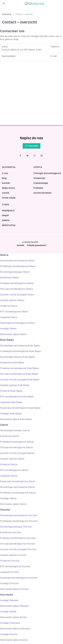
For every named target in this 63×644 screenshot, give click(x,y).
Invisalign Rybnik (8, 612)
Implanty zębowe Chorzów (13, 555)
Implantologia (41, 183)
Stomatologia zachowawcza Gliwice (17, 261)
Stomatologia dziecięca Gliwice (15, 272)
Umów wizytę (9, 198)
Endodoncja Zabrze (9, 436)
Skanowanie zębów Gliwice (13, 334)
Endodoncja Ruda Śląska (12, 362)
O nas (5, 173)
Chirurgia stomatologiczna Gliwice (16, 289)
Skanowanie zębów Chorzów (14, 589)
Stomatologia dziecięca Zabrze (15, 430)
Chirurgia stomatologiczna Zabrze (16, 447)
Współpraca (8, 210)
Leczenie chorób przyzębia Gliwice (17, 295)
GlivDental (7, 14)
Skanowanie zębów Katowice (14, 606)
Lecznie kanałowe (42, 193)
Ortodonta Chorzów (10, 561)
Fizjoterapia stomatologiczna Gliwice (18, 323)
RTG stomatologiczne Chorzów (15, 566)
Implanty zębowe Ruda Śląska (15, 385)
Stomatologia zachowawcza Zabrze (17, 487)
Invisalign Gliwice (8, 329)
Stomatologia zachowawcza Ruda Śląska (20, 346)
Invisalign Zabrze (8, 498)
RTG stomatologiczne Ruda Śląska (17, 396)
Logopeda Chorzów (10, 572)
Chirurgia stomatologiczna (47, 173)
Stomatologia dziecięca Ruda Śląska (17, 357)
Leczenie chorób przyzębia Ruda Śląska (20, 379)
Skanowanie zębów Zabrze (13, 504)
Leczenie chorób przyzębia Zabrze (17, 453)
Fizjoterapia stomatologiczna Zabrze (18, 481)
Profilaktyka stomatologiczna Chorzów (19, 521)
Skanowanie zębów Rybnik (13, 617)
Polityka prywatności (37, 245)
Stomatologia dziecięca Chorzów (16, 527)
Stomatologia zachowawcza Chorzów (18, 515)
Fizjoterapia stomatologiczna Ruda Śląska (20, 408)
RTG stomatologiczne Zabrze (14, 470)
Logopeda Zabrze (9, 476)
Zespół (5, 215)
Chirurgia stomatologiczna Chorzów (17, 544)
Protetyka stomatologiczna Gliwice (17, 283)
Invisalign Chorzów (9, 583)
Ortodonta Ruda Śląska (11, 391)
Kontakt (6, 183)
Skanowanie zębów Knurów (14, 640)
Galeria (6, 220)
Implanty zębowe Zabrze (12, 459)
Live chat (31, 146)
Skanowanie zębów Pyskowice (15, 629)
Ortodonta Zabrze (9, 464)
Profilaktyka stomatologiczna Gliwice (18, 266)
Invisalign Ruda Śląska (11, 413)
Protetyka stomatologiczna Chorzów (18, 538)
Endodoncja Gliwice (9, 278)
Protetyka (38, 188)
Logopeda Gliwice (9, 317)
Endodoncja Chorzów (10, 532)
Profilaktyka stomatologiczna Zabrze (18, 493)
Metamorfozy (9, 225)
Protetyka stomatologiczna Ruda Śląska (19, 368)
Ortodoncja (39, 178)
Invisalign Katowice (9, 600)
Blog (4, 178)
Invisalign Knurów (9, 634)
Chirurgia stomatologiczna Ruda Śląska (19, 374)
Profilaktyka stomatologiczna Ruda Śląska (20, 351)
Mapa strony (8, 188)
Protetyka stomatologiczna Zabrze (17, 442)
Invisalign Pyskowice (10, 623)
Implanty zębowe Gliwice (12, 300)
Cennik (6, 193)
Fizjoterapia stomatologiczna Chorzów (19, 578)
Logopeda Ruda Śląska (11, 402)
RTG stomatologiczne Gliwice (14, 312)
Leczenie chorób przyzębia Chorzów (18, 549)
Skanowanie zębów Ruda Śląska (16, 419)
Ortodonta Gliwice (9, 306)
